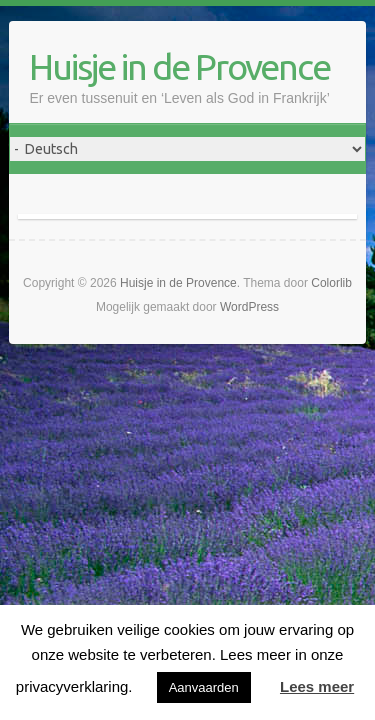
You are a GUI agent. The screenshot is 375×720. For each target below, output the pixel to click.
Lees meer (317, 686)
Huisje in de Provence (179, 66)
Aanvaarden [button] (204, 687)
